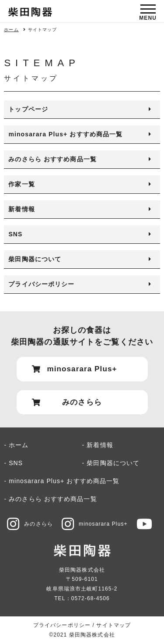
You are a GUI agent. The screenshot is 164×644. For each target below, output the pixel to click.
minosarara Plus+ (95, 524)
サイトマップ (113, 625)
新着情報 (21, 209)
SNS (15, 234)
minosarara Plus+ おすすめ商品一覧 (65, 134)
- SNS (13, 463)
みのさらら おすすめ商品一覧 (52, 159)
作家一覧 (21, 184)
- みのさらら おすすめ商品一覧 (50, 499)
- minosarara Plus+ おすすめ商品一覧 (62, 481)
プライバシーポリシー (41, 284)
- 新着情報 (98, 445)
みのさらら (30, 524)
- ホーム (16, 445)
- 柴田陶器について (111, 463)
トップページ (28, 109)
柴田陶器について (35, 259)
